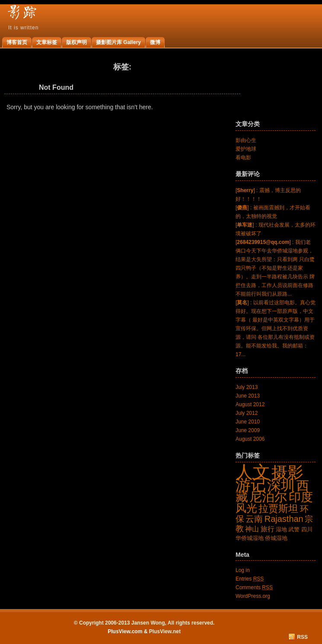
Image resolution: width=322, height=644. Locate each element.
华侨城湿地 (250, 538)
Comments (254, 587)
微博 (155, 42)
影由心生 (246, 140)
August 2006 (250, 439)
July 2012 (247, 413)
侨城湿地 (276, 538)
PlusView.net (165, 631)
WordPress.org (253, 596)
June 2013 (248, 396)
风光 (246, 508)
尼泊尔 (268, 497)
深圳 (281, 485)
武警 (294, 529)
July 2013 (247, 387)
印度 (301, 497)
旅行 (268, 529)
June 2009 (248, 430)
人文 (253, 472)
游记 (251, 485)
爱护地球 (246, 149)
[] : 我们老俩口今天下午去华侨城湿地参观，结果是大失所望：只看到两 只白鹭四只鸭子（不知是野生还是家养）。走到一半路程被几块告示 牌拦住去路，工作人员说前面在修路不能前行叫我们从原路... (275, 268)
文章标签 (47, 42)
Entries (250, 579)
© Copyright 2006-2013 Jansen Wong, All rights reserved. (144, 623)
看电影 (243, 158)
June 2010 (248, 422)
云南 (254, 519)
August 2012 (250, 404)
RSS (302, 637)
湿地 (281, 529)
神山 (252, 529)
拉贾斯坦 (278, 508)
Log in (243, 570)
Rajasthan (284, 519)
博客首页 (17, 42)
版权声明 (77, 42)
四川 (307, 529)
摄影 (287, 472)
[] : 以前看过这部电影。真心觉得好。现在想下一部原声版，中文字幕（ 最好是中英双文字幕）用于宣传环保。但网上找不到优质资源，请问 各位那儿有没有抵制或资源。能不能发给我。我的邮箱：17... (276, 328)
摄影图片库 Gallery (118, 42)
